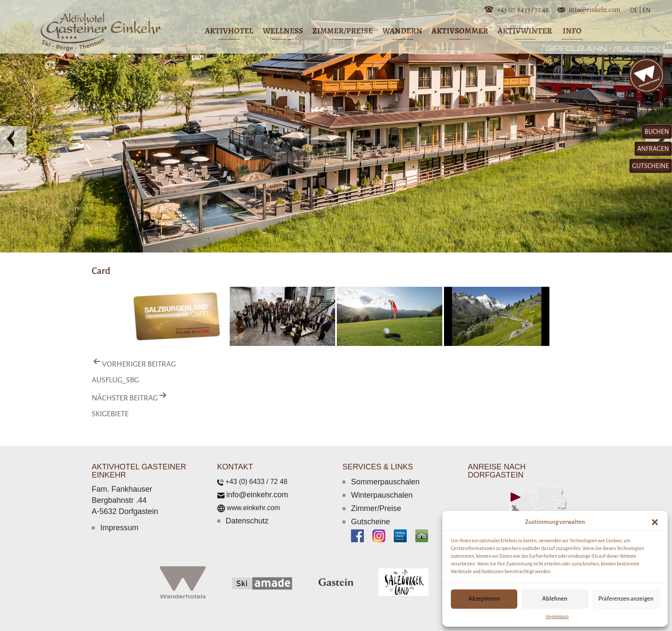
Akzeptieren (484, 599)
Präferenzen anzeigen (626, 599)
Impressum (557, 616)
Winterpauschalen (382, 495)
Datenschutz (247, 521)
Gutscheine (370, 522)
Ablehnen (555, 599)
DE (636, 10)
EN (646, 10)
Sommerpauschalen (385, 482)
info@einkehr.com (595, 9)
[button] (655, 522)
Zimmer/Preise (376, 508)
